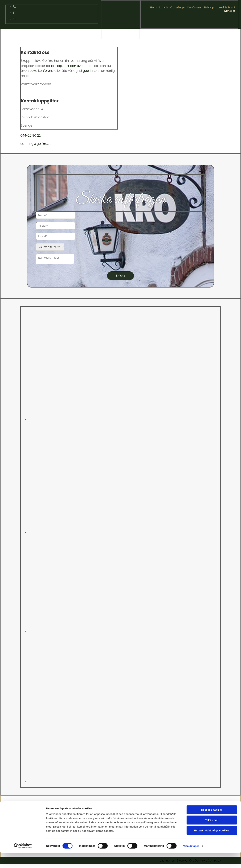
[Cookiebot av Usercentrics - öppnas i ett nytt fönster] (23, 750)
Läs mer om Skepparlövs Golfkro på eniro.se (190, 861)
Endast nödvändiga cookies (212, 734)
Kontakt (230, 11)
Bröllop (209, 8)
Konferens (195, 8)
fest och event (75, 66)
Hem (153, 8)
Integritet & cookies (191, 829)
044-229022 (192, 821)
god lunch (91, 71)
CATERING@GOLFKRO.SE (192, 817)
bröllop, (57, 66)
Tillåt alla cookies (212, 714)
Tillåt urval (212, 724)
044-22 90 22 (31, 135)
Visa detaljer (191, 750)
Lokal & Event (226, 8)
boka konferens (41, 71)
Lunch (163, 8)
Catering (177, 8)
